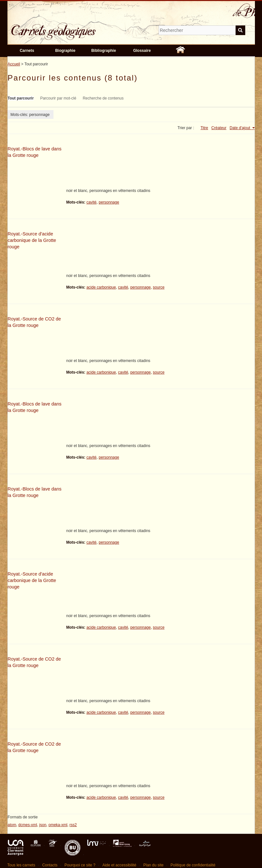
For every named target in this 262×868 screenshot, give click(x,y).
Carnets (27, 51)
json (43, 825)
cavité (91, 202)
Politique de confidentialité (193, 865)
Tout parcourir (21, 98)
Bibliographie (104, 51)
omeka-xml (58, 825)
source (159, 287)
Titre (204, 128)
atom (12, 825)
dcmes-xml (28, 825)
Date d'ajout (240, 128)
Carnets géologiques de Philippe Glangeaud (72, 27)
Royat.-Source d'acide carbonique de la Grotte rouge (32, 240)
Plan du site (154, 865)
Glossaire (142, 51)
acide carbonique (101, 287)
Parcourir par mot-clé (58, 98)
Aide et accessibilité (119, 865)
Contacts (50, 865)
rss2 (73, 825)
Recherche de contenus (103, 98)
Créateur (219, 128)
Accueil (14, 64)
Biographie (65, 51)
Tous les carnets (21, 865)
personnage (109, 202)
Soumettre (240, 30)
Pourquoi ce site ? (80, 865)
